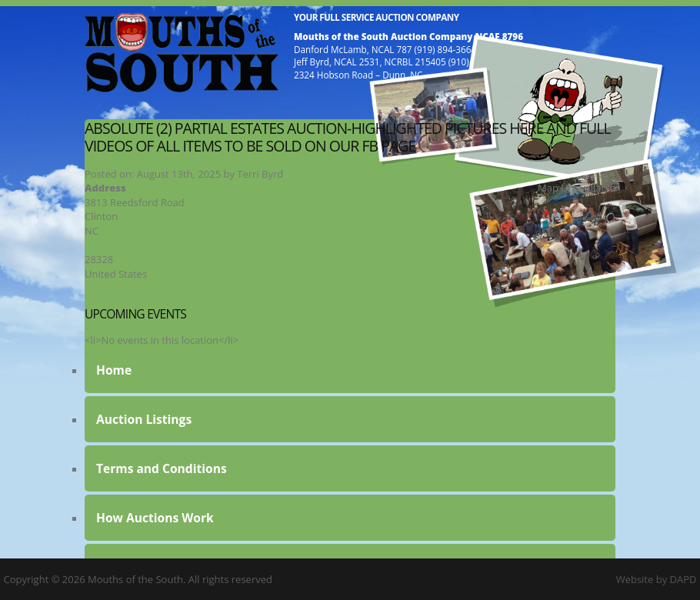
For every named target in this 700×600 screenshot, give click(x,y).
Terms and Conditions (162, 468)
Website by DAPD (657, 579)
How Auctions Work (155, 518)
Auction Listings (144, 419)
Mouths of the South (182, 52)
